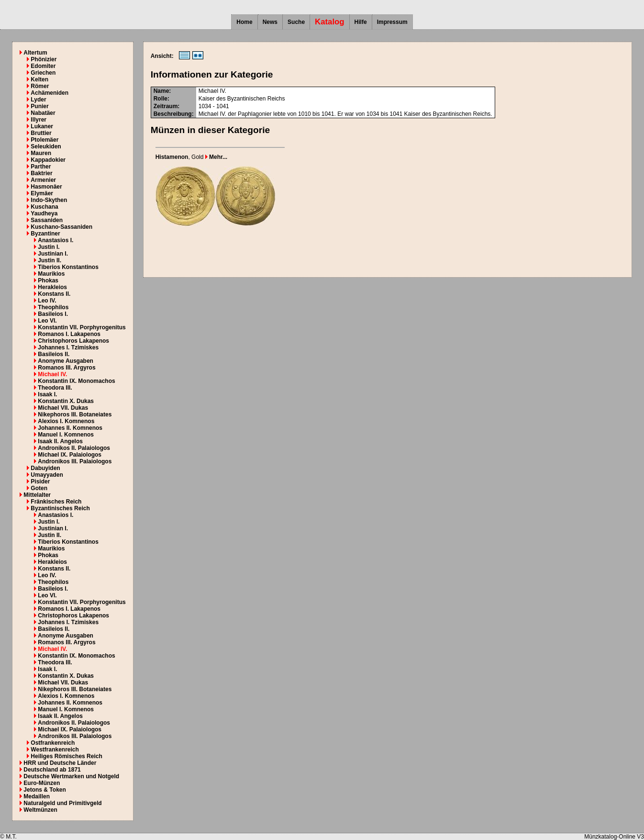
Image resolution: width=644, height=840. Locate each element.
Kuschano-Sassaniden (61, 227)
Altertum (35, 53)
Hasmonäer (46, 187)
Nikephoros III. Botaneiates (75, 414)
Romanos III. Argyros (67, 368)
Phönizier (44, 59)
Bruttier (41, 133)
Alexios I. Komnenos (66, 421)
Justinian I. (53, 254)
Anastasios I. (56, 240)
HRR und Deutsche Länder (60, 763)
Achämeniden (50, 93)
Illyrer (39, 120)
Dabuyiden (45, 468)
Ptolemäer (44, 140)
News (270, 22)
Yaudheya (44, 213)
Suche (296, 22)
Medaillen (37, 796)
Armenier (43, 180)
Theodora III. (55, 388)
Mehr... (216, 157)
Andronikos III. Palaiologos (75, 461)
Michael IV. (52, 374)
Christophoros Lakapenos (73, 341)
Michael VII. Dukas (63, 408)
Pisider (40, 482)
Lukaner (42, 126)
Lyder (38, 100)
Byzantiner (45, 234)
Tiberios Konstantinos (68, 267)
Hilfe (361, 22)
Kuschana (44, 207)
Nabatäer (43, 113)
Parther (41, 167)
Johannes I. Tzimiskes (68, 347)
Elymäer (42, 193)
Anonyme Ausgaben (66, 361)
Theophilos (53, 307)
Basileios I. (53, 314)
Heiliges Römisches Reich (66, 756)
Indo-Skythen (49, 200)
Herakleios (52, 287)
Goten (39, 488)
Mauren (41, 153)
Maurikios (51, 274)
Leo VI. (47, 321)
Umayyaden (47, 475)
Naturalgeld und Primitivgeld (62, 803)
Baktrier (41, 173)
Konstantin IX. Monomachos (76, 381)
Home (244, 22)
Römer (40, 86)
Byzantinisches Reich (60, 508)
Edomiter (43, 66)
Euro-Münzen (42, 783)
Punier (39, 106)
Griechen (43, 73)
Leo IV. (47, 301)
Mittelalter (37, 495)
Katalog (330, 22)
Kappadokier (48, 160)
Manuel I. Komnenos (66, 435)
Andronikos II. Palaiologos (74, 448)
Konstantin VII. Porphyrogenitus (82, 327)
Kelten (39, 79)
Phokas (48, 280)
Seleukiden (46, 146)
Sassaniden (47, 220)
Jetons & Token (44, 790)
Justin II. (50, 260)
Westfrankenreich (55, 750)
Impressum (392, 22)
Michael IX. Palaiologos (70, 455)
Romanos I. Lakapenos (69, 334)
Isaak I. (47, 394)
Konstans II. (54, 294)
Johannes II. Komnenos (70, 428)
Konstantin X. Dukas (66, 401)
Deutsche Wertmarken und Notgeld (71, 776)
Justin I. (49, 247)
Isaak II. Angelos (60, 441)
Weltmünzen (40, 810)
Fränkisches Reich (56, 502)
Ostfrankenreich (53, 743)
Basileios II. (54, 354)
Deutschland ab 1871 (52, 770)
